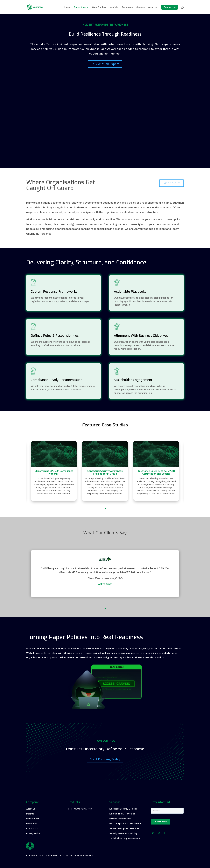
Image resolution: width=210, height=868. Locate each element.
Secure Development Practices (124, 829)
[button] (105, 509)
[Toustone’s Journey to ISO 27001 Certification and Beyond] (156, 471)
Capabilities (80, 7)
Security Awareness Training (123, 833)
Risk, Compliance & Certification (125, 824)
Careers (141, 7)
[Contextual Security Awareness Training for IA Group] (105, 471)
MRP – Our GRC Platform (80, 809)
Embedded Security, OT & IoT (123, 809)
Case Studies (99, 7)
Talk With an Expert (105, 64)
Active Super (102, 584)
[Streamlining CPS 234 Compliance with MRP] (54, 471)
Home (67, 7)
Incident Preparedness (120, 819)
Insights (114, 7)
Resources (127, 7)
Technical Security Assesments (125, 838)
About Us (153, 7)
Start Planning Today (105, 759)
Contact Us (32, 829)
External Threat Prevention (122, 814)
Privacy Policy (33, 833)
